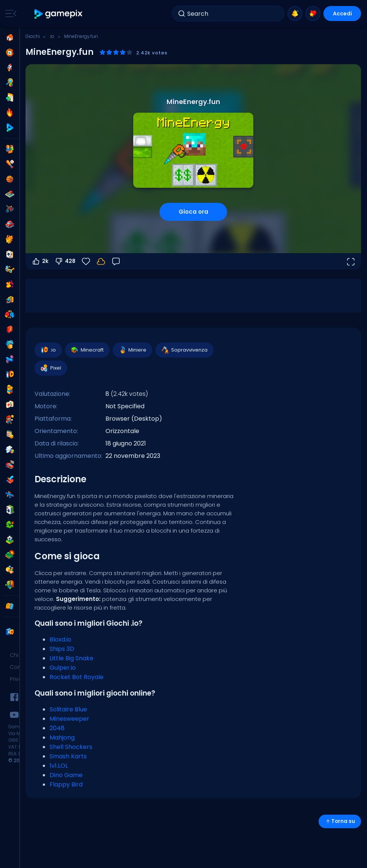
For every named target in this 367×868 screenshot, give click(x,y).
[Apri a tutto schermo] (350, 261)
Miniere (132, 350)
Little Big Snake (71, 658)
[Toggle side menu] (9, 14)
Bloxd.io (60, 639)
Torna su (340, 821)
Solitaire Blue (68, 709)
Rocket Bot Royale (77, 677)
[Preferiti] (86, 261)
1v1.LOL (59, 766)
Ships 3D (62, 649)
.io (52, 36)
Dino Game (66, 775)
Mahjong (62, 737)
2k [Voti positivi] (40, 261)
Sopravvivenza (184, 350)
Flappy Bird (66, 784)
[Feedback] (116, 261)
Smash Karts (68, 756)
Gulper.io (63, 668)
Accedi (342, 14)
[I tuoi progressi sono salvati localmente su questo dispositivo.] (101, 261)
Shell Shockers (71, 747)
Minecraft (87, 350)
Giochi (33, 36)
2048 (57, 728)
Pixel (50, 368)
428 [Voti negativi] (65, 261)
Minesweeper (69, 719)
